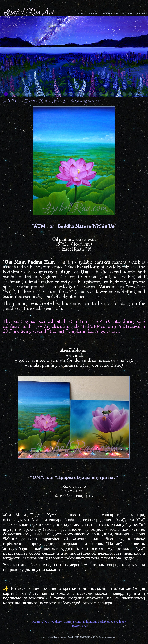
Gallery (94, 13)
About (82, 13)
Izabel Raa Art (29, 13)
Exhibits (127, 13)
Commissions (110, 13)
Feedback (141, 13)
